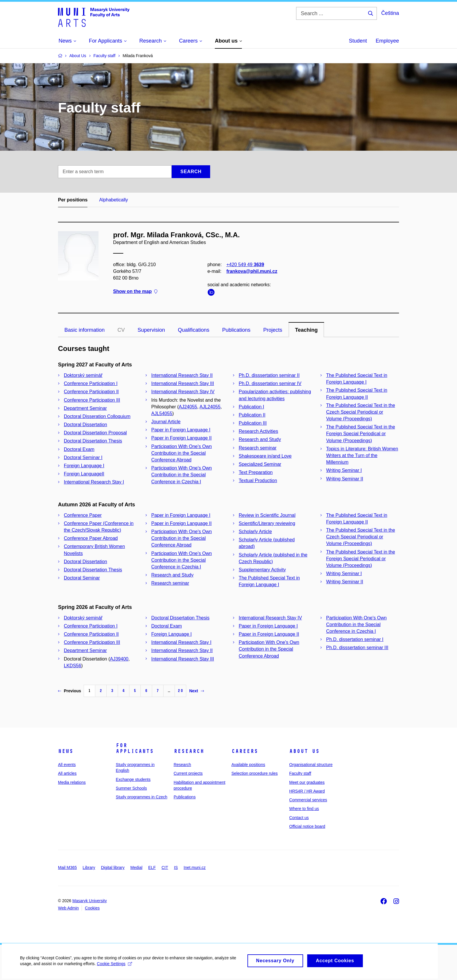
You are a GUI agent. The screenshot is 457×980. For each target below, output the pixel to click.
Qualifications (194, 330)
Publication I (251, 407)
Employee (387, 41)
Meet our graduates (307, 782)
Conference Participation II (91, 392)
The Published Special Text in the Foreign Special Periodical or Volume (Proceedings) (361, 434)
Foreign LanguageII (84, 474)
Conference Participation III (92, 400)
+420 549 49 (245, 265)
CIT (165, 867)
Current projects (188, 773)
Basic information (85, 330)
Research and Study (260, 439)
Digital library (113, 867)
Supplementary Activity (262, 570)
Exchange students (133, 779)
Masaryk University (89, 901)
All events (67, 765)
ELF (152, 867)
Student (358, 41)
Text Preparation (256, 472)
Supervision (151, 330)
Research (189, 751)
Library (89, 867)
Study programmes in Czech (142, 797)
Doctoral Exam (79, 449)
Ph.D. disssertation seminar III (357, 648)
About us (304, 751)
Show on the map (135, 292)
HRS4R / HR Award (307, 791)
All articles (67, 773)
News (66, 751)
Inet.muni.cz (195, 867)
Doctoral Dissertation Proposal (95, 433)
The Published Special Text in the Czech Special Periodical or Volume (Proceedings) (361, 412)
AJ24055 (188, 407)
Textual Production (258, 481)
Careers (245, 751)
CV (121, 330)
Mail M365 (67, 867)
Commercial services (308, 800)
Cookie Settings (115, 967)
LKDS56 (73, 666)
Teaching (306, 330)
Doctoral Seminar (82, 578)
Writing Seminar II (345, 479)
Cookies (92, 908)
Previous (70, 691)
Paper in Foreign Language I (181, 430)
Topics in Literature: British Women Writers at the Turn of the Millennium (362, 455)
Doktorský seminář (83, 375)
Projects (273, 330)
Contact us (299, 818)
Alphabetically (114, 200)
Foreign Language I (84, 466)
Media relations (72, 782)
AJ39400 (119, 659)
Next (196, 691)
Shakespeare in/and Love (265, 456)
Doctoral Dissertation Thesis (93, 441)
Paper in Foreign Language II (181, 438)
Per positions (73, 200)
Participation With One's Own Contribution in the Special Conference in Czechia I (182, 475)
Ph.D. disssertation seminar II (269, 375)
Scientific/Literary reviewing (267, 523)
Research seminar (258, 448)
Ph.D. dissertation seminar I (355, 639)
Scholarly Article (255, 532)
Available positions (248, 765)
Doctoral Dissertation (86, 425)
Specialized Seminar (260, 464)
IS (176, 867)
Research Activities (258, 431)
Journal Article (166, 422)
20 (180, 691)
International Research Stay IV (183, 392)
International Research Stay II (182, 375)
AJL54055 (162, 413)
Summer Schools (131, 788)
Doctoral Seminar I (83, 457)
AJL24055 (210, 407)
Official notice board (307, 826)
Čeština (390, 13)
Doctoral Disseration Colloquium (97, 416)
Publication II (252, 415)
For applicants (135, 748)
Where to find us (304, 809)
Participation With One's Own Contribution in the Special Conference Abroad (182, 453)
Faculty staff (300, 773)
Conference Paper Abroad (91, 538)
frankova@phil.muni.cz (252, 271)
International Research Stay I (94, 482)
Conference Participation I (91, 383)
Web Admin (68, 908)
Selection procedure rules (255, 773)
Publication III (253, 423)
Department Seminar (85, 408)
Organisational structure (311, 765)
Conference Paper (83, 515)
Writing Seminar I (344, 470)
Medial (136, 867)
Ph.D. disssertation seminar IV (270, 383)
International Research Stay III (183, 383)
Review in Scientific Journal (267, 515)
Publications (236, 330)
